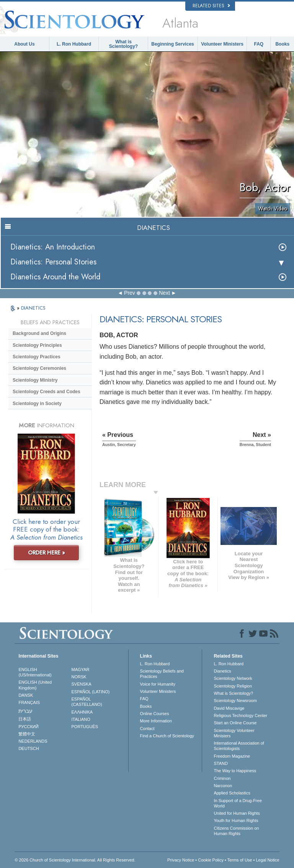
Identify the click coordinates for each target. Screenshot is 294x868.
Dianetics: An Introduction (53, 247)
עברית (25, 711)
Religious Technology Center (240, 715)
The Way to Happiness (235, 771)
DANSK (26, 695)
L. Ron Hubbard (74, 44)
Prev (130, 293)
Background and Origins (39, 333)
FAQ (259, 44)
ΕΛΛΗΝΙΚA (82, 712)
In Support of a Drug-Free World (238, 803)
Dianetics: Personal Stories (53, 262)
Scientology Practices (37, 357)
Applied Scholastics (232, 793)
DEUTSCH (29, 748)
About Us (24, 44)
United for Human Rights (237, 813)
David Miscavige (229, 708)
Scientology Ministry (35, 380)
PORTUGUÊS (85, 727)
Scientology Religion (233, 686)
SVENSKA (82, 684)
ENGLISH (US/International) (35, 672)
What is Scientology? (123, 44)
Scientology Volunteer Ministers (234, 733)
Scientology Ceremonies (39, 368)
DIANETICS (33, 308)
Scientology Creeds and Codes (47, 392)
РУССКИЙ (28, 727)
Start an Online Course (235, 723)
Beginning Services (172, 44)
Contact (147, 729)
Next (164, 293)
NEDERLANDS (33, 741)
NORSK (79, 677)
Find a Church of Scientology (167, 736)
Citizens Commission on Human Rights (236, 831)
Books (282, 44)
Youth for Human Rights (236, 820)
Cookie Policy (211, 860)
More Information (156, 721)
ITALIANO (81, 719)
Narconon (223, 786)
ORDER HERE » (47, 553)
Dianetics (222, 671)
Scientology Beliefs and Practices (162, 674)
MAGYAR (81, 669)
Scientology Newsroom (235, 701)
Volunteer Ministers (222, 44)
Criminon (222, 778)
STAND (220, 763)
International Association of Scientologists (239, 746)
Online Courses (155, 714)
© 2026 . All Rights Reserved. (75, 860)
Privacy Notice (181, 860)
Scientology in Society (37, 404)
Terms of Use (240, 860)
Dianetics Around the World (55, 277)
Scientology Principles (37, 345)
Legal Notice (267, 860)
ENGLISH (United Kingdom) (35, 685)
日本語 (25, 719)
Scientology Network (233, 678)
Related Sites (211, 6)
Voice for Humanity (158, 684)
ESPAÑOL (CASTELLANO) (87, 702)
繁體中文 (27, 734)
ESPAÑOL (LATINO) (91, 692)
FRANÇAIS (29, 702)
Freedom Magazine (232, 756)
